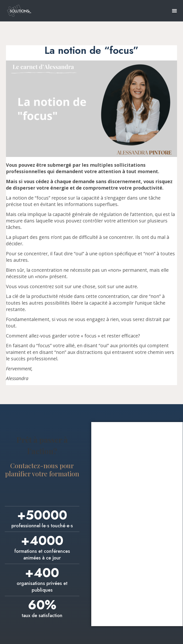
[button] (174, 11)
